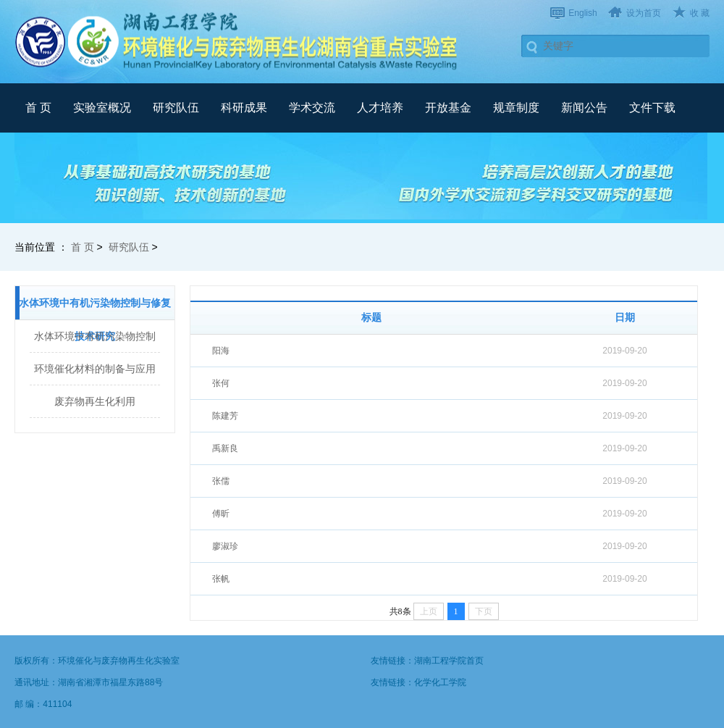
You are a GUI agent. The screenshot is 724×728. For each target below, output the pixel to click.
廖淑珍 (225, 546)
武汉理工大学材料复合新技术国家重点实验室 (239, 41)
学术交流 (312, 108)
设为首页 (644, 13)
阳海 (221, 351)
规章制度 (516, 108)
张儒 (221, 481)
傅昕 (221, 514)
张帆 (221, 579)
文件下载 (652, 108)
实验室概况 (102, 108)
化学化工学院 (440, 682)
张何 (221, 383)
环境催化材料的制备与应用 (95, 369)
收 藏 (700, 13)
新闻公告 (584, 108)
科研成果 (244, 108)
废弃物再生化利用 (95, 401)
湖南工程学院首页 (449, 661)
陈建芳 (225, 416)
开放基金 (448, 108)
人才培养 (380, 108)
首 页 (38, 108)
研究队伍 (176, 108)
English (582, 13)
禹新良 (225, 448)
